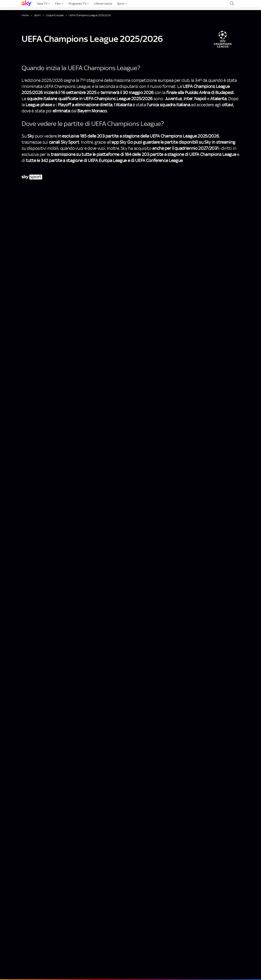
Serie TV (43, 4)
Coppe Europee (55, 15)
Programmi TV (79, 4)
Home (25, 15)
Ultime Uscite (103, 4)
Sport (122, 4)
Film (59, 4)
